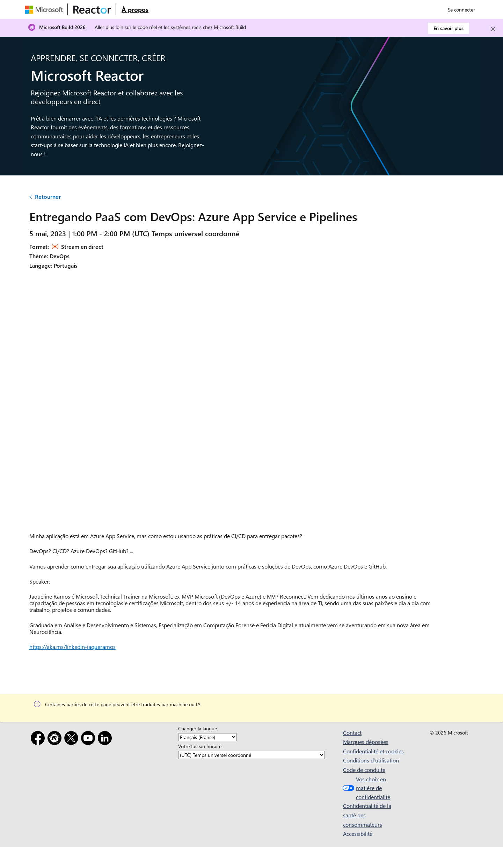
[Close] (493, 29)
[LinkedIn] (106, 739)
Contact (352, 733)
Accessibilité (358, 834)
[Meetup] (56, 739)
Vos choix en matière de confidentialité (366, 788)
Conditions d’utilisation (371, 760)
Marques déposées (366, 742)
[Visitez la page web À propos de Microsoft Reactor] (135, 9)
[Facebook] (39, 739)
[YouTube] (89, 739)
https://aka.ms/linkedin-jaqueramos (72, 647)
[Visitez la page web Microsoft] (45, 9)
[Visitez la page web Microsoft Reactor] (92, 9)
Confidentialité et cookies (373, 751)
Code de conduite (364, 770)
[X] (73, 739)
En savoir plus (449, 28)
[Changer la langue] (207, 737)
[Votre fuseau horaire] (251, 755)
